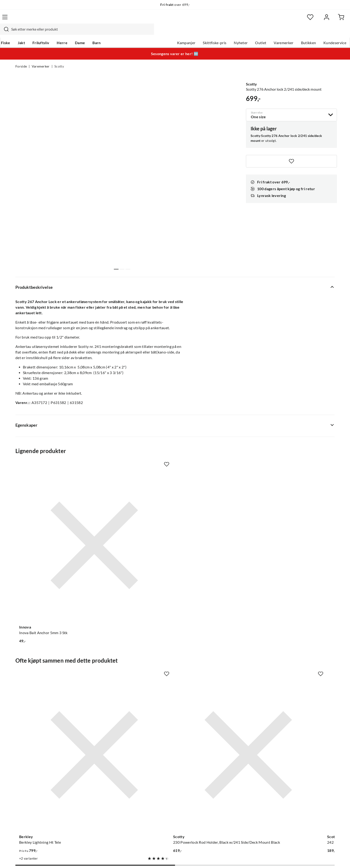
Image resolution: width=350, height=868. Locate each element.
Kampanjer (171, 33)
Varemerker (268, 33)
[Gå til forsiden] (37, 20)
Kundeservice (319, 33)
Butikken (293, 33)
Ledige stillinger (162, 759)
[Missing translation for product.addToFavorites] (291, 151)
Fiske (20, 33)
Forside (21, 57)
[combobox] (170, 20)
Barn (111, 33)
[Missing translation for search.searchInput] (97, 20)
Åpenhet (156, 796)
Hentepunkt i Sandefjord (36, 766)
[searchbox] (174, 20)
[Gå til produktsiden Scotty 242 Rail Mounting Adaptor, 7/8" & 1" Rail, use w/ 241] (216, 645)
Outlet (245, 33)
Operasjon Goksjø (164, 781)
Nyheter (225, 33)
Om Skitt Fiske (161, 751)
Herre (77, 33)
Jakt (36, 33)
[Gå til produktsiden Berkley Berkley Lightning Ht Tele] (51, 645)
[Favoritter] (289, 20)
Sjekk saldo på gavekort (35, 774)
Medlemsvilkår (161, 811)
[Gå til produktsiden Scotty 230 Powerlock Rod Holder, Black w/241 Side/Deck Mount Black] (134, 645)
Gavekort (90, 759)
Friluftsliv (55, 33)
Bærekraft (157, 789)
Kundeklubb (159, 804)
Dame (94, 33)
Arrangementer (161, 774)
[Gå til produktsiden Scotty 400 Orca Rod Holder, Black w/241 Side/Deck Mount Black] (299, 645)
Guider (21, 759)
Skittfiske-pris (199, 33)
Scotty (59, 57)
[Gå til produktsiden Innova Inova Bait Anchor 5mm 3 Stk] (51, 511)
